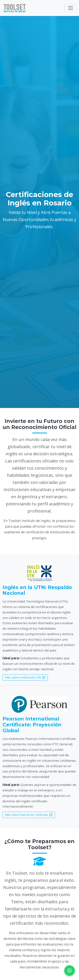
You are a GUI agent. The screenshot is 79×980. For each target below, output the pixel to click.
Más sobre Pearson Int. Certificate (29, 815)
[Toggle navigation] (71, 8)
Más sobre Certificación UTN (25, 677)
